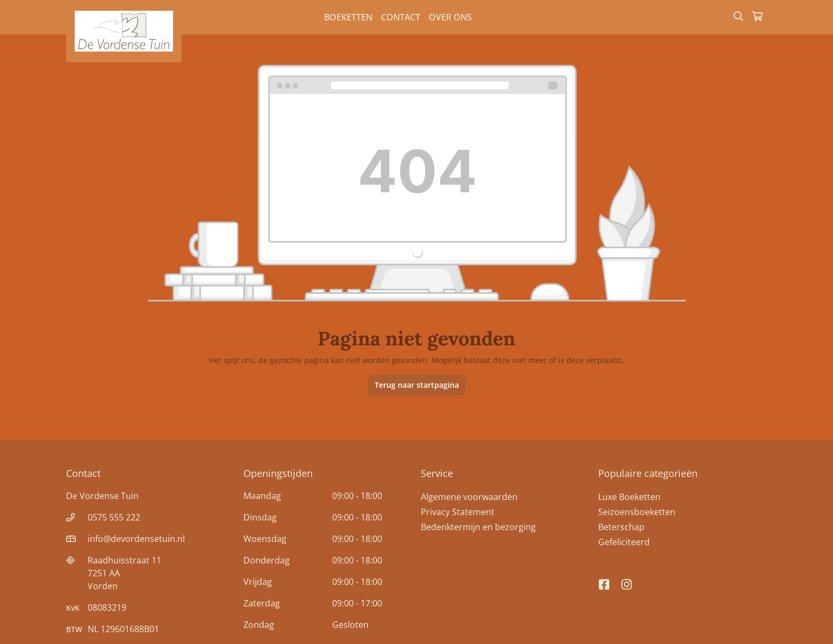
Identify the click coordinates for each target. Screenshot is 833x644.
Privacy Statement (458, 512)
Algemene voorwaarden (469, 497)
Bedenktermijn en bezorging (478, 527)
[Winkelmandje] (757, 17)
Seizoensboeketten (637, 512)
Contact (401, 17)
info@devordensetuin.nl (136, 539)
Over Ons (450, 17)
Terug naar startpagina (417, 385)
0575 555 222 (114, 517)
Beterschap (621, 527)
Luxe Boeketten (629, 497)
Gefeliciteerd (624, 542)
